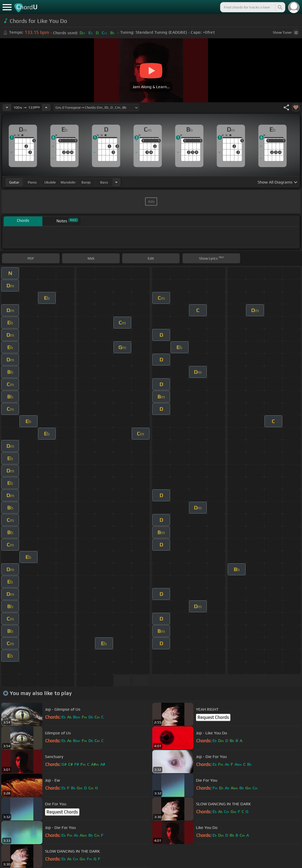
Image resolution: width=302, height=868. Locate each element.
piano (32, 182)
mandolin (68, 182)
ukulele (50, 182)
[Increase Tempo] (46, 107)
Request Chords (213, 717)
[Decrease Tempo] (7, 107)
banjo (86, 182)
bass (104, 182)
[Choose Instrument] (116, 182)
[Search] (280, 7)
